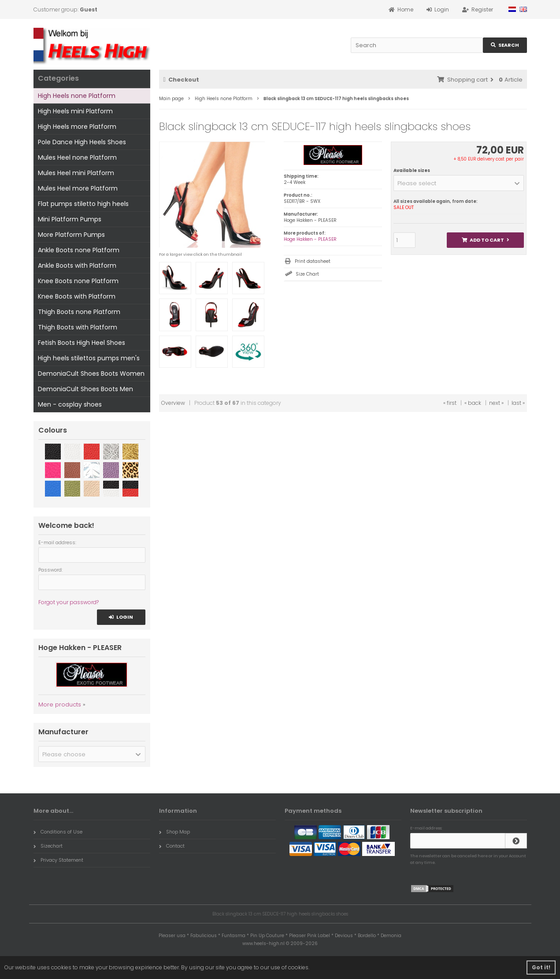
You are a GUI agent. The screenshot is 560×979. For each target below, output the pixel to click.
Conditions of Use (58, 832)
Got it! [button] (541, 967)
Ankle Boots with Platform (77, 265)
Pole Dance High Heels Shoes (82, 142)
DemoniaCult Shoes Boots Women (91, 374)
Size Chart (307, 274)
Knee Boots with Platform (77, 296)
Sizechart (48, 846)
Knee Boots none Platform (78, 281)
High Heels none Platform (77, 96)
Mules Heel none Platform (77, 157)
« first (450, 403)
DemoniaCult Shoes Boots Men (85, 389)
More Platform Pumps (71, 235)
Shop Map (174, 832)
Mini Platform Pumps (70, 219)
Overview (173, 403)
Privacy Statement (58, 860)
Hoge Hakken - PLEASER (310, 239)
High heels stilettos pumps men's (89, 358)
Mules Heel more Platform (78, 188)
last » (518, 403)
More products (60, 704)
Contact (172, 846)
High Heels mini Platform (75, 111)
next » (496, 403)
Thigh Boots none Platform (79, 312)
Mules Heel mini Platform (76, 173)
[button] (459, 183)
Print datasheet (313, 261)
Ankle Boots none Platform (79, 250)
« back (473, 403)
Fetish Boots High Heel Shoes (82, 343)
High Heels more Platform (77, 127)
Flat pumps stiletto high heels (83, 204)
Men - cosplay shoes (70, 404)
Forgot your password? (69, 602)
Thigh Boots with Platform (78, 327)
